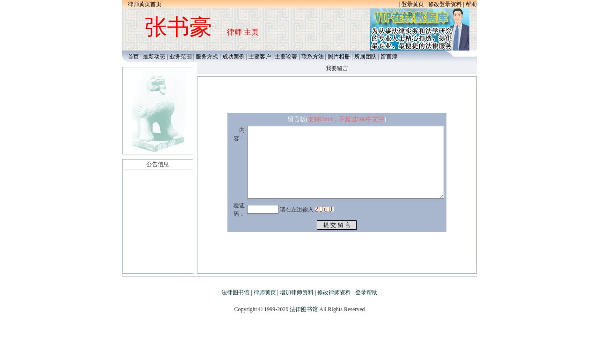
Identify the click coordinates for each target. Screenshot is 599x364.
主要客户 (260, 57)
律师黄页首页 (145, 4)
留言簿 (389, 57)
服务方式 (207, 57)
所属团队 (365, 57)
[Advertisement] (299, 343)
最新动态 (154, 57)
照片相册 (339, 57)
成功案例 (234, 57)
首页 (131, 57)
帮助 (471, 4)
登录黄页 (413, 4)
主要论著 (286, 57)
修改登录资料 (445, 4)
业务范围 (181, 57)
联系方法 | (314, 57)
